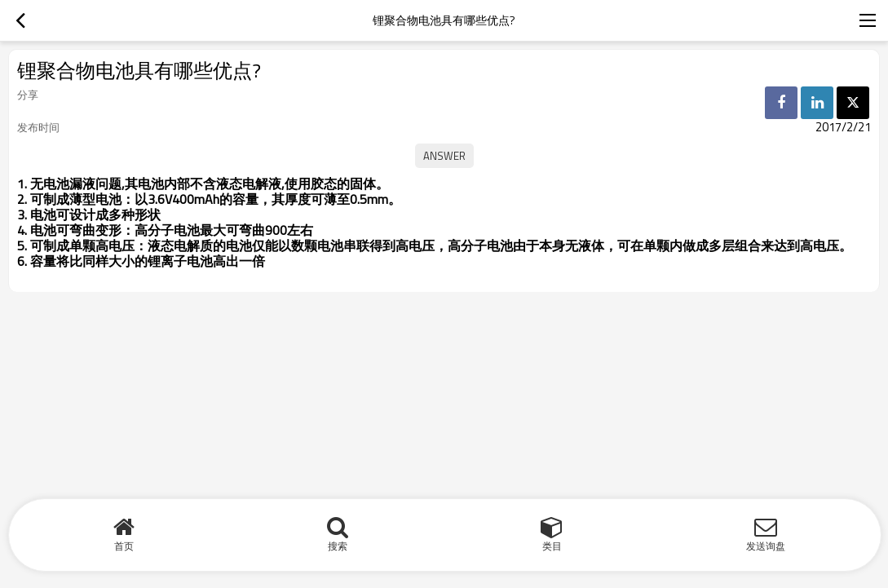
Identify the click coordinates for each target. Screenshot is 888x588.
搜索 (338, 546)
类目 (552, 546)
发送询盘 (766, 546)
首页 (124, 546)
